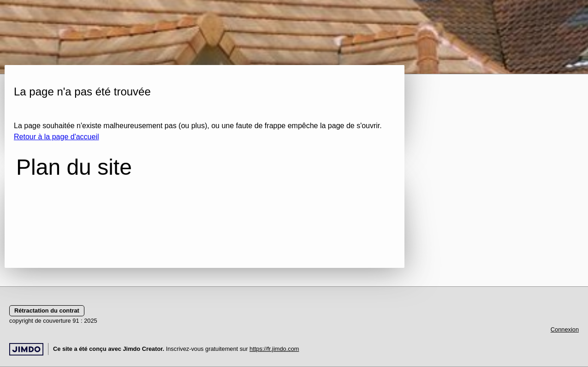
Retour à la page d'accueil (56, 137)
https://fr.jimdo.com (274, 349)
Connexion (565, 329)
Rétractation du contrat (47, 311)
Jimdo (26, 349)
